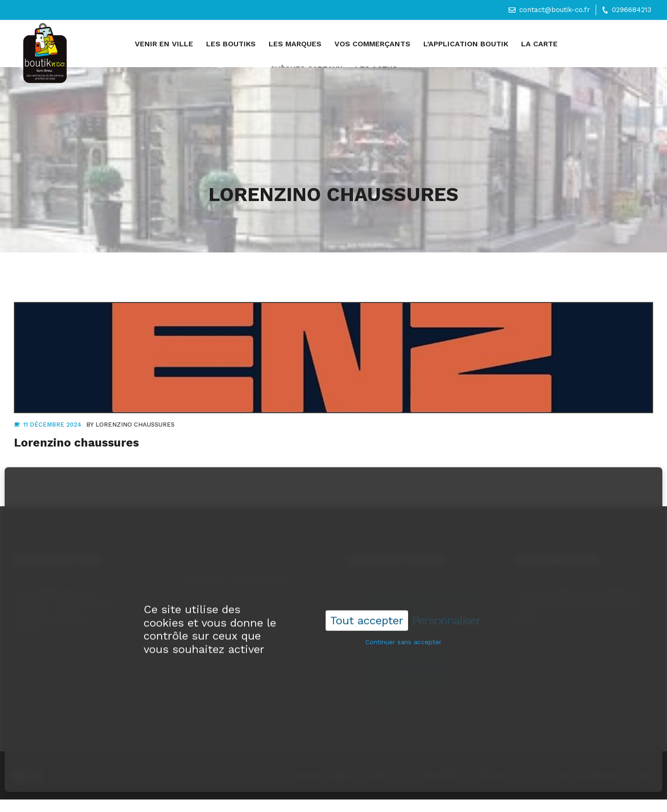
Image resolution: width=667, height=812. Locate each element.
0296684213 (632, 10)
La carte (539, 44)
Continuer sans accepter (403, 629)
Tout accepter (367, 608)
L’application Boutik (466, 44)
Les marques (295, 44)
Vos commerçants (372, 44)
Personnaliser (447, 608)
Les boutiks (231, 44)
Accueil (116, 45)
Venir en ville (164, 44)
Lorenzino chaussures (135, 425)
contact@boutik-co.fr (555, 10)
